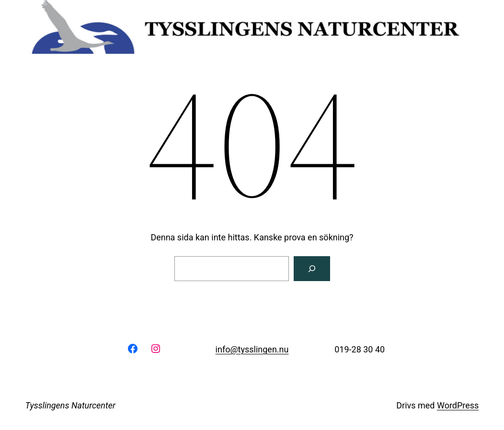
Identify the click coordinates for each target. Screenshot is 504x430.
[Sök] (312, 269)
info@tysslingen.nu (252, 349)
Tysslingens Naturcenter (70, 405)
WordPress (458, 405)
